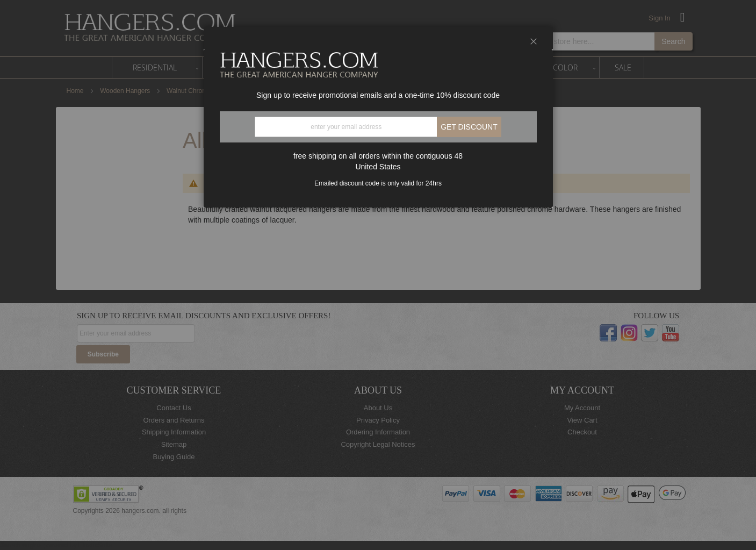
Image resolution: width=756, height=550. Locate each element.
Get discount (469, 127)
